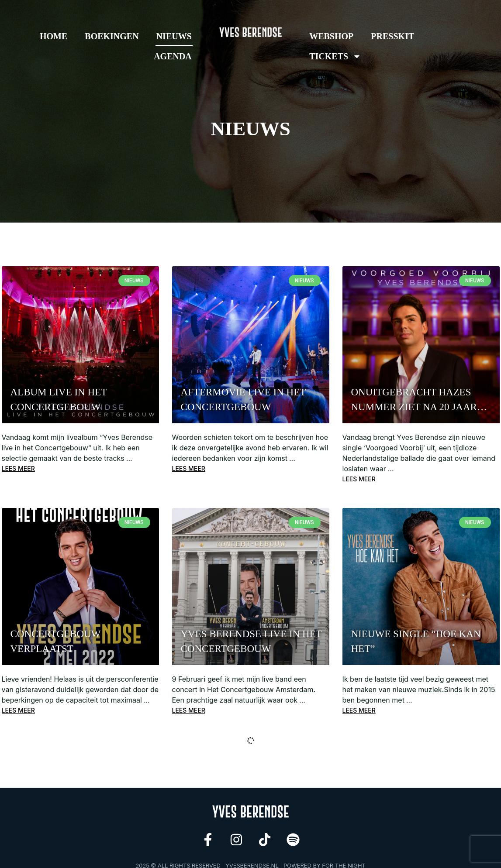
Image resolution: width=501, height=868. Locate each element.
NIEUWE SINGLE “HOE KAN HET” (416, 642)
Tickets (335, 56)
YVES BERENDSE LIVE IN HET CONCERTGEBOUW (251, 642)
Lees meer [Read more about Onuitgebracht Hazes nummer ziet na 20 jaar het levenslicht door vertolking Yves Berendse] (359, 479)
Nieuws (174, 36)
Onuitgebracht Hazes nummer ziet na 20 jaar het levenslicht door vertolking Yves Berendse (414, 401)
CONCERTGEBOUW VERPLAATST (55, 642)
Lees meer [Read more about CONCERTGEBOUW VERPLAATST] (18, 711)
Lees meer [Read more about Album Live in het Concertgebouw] (18, 469)
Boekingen (112, 36)
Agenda (173, 56)
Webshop (331, 36)
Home (54, 36)
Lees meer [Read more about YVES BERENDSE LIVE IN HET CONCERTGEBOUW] (189, 711)
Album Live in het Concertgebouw (59, 400)
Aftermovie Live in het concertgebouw (243, 400)
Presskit (392, 36)
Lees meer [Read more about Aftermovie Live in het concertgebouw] (189, 469)
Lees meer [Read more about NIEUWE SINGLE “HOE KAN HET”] (359, 711)
